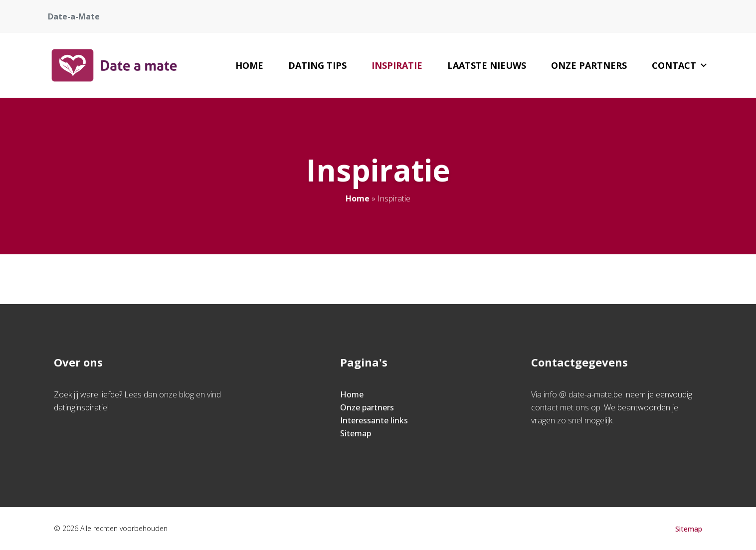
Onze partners (589, 65)
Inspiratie (397, 65)
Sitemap (356, 433)
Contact (680, 65)
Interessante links (374, 420)
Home (249, 65)
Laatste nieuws (487, 65)
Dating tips (317, 65)
